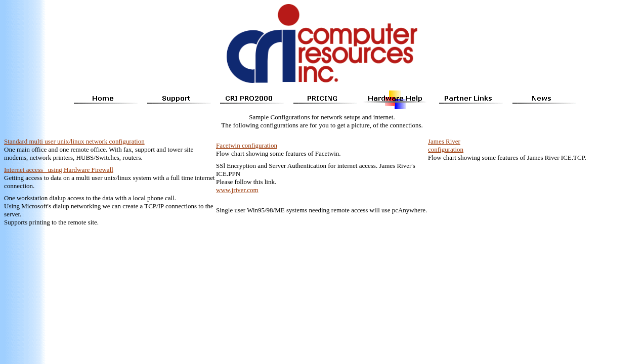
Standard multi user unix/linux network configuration (74, 141)
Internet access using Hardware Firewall (59, 170)
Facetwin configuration (247, 145)
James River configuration (446, 145)
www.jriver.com (237, 190)
